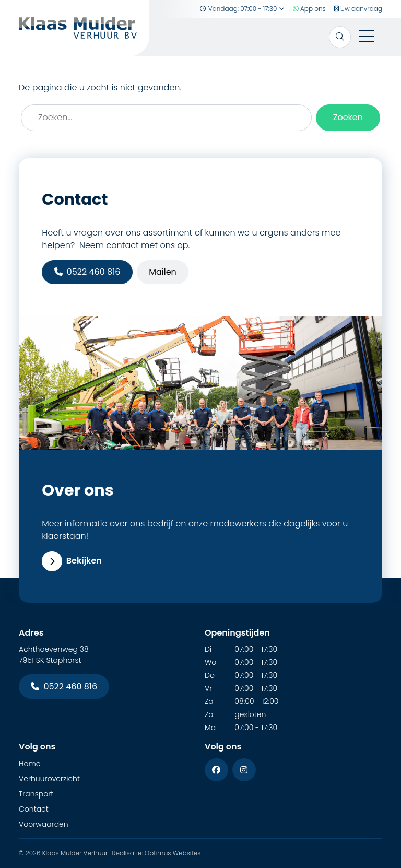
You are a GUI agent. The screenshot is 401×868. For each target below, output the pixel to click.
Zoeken (348, 117)
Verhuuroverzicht (49, 779)
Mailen (163, 272)
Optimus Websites (173, 853)
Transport (36, 794)
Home (30, 764)
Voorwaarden (44, 824)
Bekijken (72, 561)
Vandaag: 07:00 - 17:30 (242, 9)
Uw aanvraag (358, 9)
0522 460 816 (87, 272)
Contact (34, 809)
